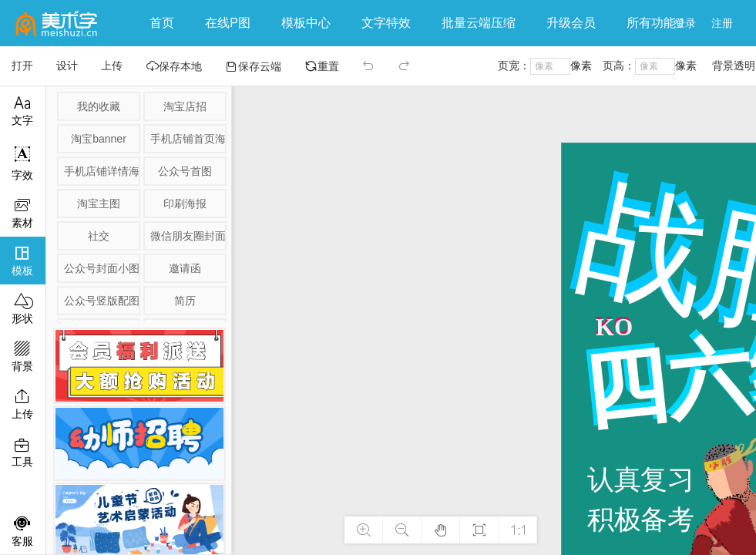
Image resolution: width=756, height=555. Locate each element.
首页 (162, 23)
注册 (722, 23)
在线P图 (228, 23)
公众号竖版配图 (101, 301)
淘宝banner (99, 139)
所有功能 (655, 23)
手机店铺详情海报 (101, 171)
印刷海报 (185, 203)
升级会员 (571, 23)
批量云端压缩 (479, 23)
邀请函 (185, 268)
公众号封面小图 (101, 268)
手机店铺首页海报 (187, 139)
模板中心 (306, 23)
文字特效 (386, 23)
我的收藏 (99, 106)
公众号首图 (185, 171)
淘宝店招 (185, 106)
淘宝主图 (99, 203)
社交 (99, 236)
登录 (685, 23)
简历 (185, 301)
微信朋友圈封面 (187, 236)
